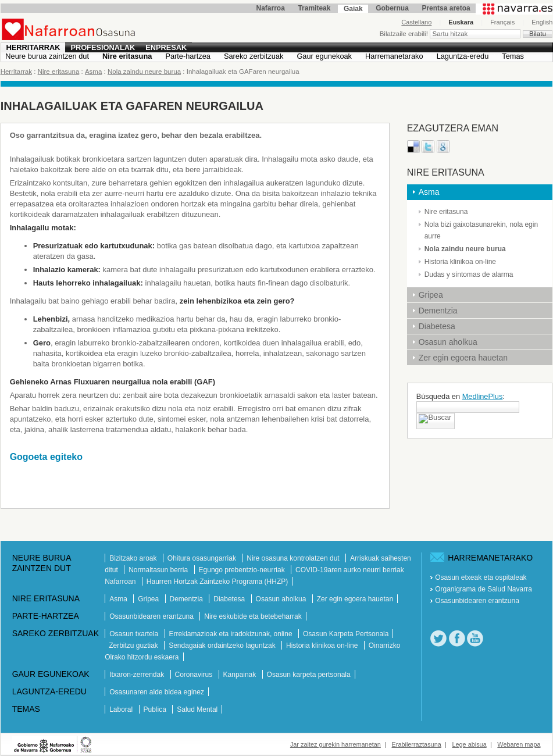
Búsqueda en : (461, 396)
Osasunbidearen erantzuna (152, 616)
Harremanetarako (394, 56)
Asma (93, 72)
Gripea (431, 295)
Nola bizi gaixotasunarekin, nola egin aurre (481, 230)
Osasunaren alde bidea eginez (157, 692)
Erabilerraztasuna (417, 744)
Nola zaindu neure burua (144, 72)
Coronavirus (195, 675)
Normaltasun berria (159, 570)
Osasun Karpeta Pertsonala (346, 634)
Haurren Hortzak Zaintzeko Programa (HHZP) (217, 582)
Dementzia (438, 311)
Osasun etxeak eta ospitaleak (481, 577)
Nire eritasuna (127, 56)
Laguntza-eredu (463, 56)
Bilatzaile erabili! (405, 34)
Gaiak (353, 9)
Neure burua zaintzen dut (47, 56)
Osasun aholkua (448, 342)
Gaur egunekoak (324, 56)
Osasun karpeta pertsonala (309, 675)
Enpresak (166, 47)
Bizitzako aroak (134, 558)
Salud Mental (197, 709)
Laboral (122, 709)
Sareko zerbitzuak (254, 56)
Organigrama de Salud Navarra (484, 589)
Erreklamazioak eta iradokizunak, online (232, 634)
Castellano (416, 22)
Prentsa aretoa (446, 8)
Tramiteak (314, 8)
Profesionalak (103, 47)
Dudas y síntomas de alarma (469, 274)
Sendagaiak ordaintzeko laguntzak (223, 646)
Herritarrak (33, 47)
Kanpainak (241, 675)
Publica (156, 709)
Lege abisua (469, 744)
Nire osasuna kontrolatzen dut (294, 558)
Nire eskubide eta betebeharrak (253, 616)
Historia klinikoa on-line (460, 262)
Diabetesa (437, 326)
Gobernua (392, 8)
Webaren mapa (519, 744)
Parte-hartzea (188, 56)
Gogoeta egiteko (46, 457)
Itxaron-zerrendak (138, 675)
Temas (513, 56)
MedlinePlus (483, 396)
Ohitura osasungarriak (203, 558)
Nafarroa (271, 8)
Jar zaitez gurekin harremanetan (336, 744)
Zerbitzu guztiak (134, 646)
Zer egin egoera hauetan (463, 358)
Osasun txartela (135, 634)
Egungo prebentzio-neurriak (243, 570)
